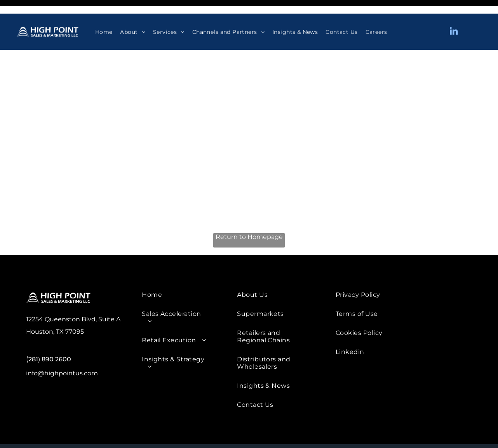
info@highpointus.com (62, 354)
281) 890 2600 (50, 340)
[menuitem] (104, 18)
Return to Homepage (249, 217)
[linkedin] (454, 18)
